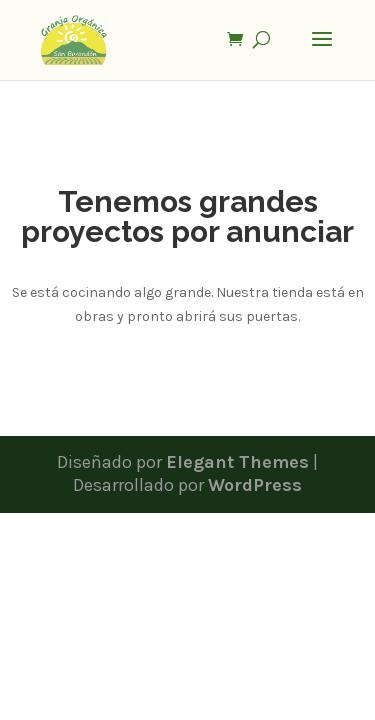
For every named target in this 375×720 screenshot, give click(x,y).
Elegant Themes (237, 462)
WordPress (255, 485)
